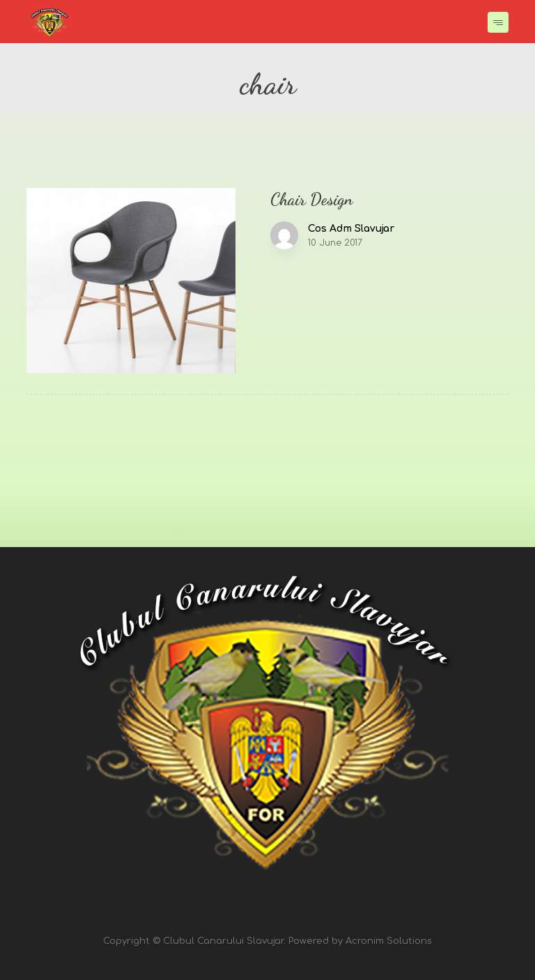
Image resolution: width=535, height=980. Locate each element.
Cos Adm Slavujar (351, 229)
